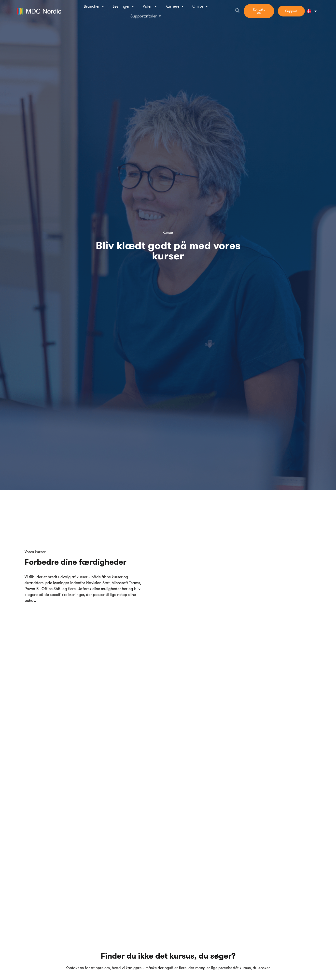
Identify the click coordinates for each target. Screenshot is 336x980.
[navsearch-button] (238, 11)
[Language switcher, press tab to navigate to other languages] (312, 11)
